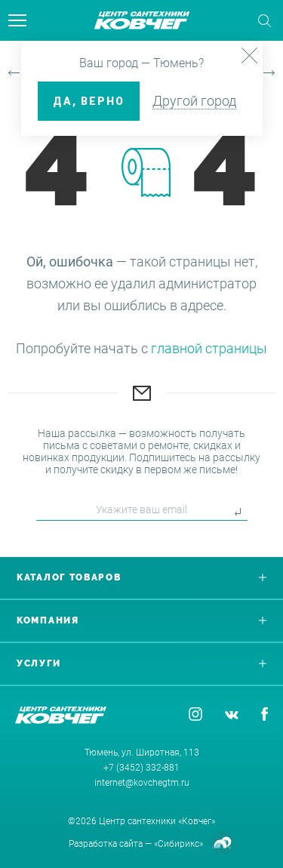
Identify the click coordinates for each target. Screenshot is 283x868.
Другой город (194, 101)
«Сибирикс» (178, 844)
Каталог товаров (141, 577)
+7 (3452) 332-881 (141, 768)
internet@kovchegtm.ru (142, 783)
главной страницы (209, 348)
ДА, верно (89, 101)
